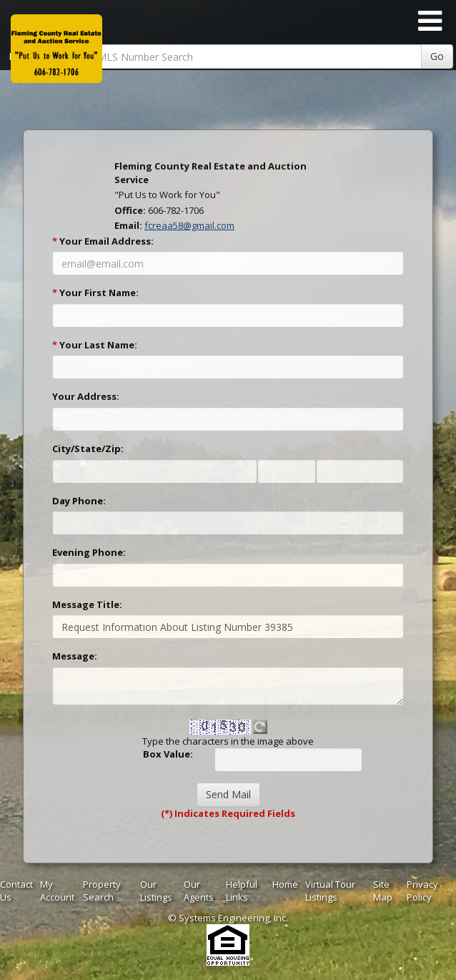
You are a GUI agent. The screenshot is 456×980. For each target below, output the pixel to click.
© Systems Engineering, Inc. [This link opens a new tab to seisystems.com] (228, 918)
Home (285, 884)
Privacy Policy (422, 891)
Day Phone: (79, 501)
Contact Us (16, 891)
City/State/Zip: (88, 449)
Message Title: (87, 604)
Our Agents (199, 891)
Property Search (102, 891)
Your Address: (86, 396)
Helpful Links (242, 891)
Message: (75, 656)
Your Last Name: (95, 345)
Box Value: (168, 754)
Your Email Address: (103, 241)
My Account (57, 891)
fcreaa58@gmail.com (189, 225)
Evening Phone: (89, 552)
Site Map (383, 891)
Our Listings (156, 891)
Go (437, 56)
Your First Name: (95, 293)
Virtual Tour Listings (330, 891)
